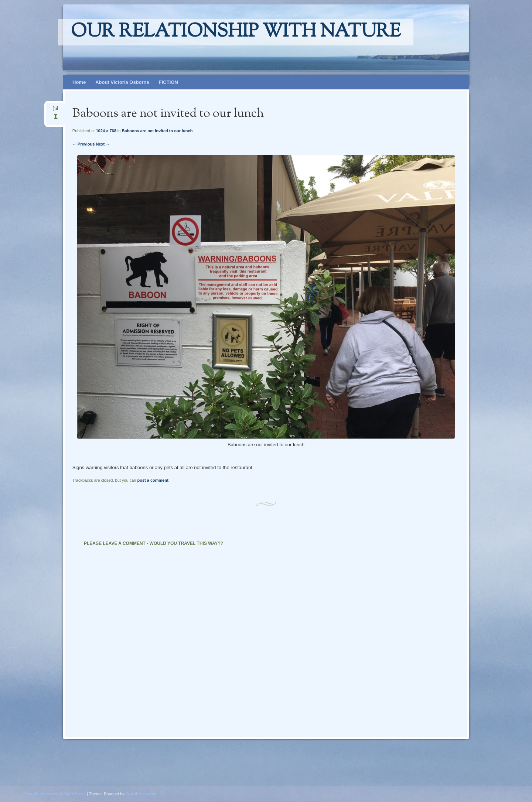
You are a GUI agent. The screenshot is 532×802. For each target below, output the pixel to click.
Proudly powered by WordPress (55, 794)
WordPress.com (141, 794)
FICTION (168, 82)
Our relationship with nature (236, 32)
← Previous (84, 144)
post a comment (153, 480)
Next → (103, 144)
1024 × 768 (106, 131)
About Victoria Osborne (122, 82)
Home (79, 82)
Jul (55, 111)
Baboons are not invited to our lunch (157, 131)
